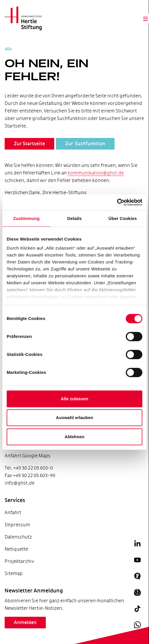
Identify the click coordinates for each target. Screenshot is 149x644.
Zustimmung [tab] (27, 218)
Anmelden (25, 623)
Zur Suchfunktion (85, 144)
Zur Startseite (29, 144)
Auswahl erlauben (74, 417)
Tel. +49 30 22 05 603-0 (29, 468)
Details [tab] (74, 218)
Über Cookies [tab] (123, 218)
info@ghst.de (20, 483)
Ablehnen (74, 437)
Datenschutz (18, 537)
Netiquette (16, 549)
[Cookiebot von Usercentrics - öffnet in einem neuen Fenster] (117, 202)
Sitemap (14, 573)
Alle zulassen (74, 399)
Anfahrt (13, 513)
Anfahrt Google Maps (28, 456)
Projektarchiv (19, 561)
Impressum (17, 525)
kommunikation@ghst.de (96, 173)
